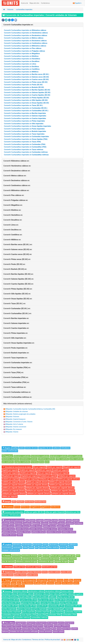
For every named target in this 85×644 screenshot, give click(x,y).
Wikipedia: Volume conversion (16, 427)
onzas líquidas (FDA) (29, 615)
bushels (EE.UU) (72, 600)
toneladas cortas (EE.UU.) (12, 629)
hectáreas (35, 462)
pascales (46, 556)
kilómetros (17, 545)
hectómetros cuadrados (40, 456)
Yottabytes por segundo (47, 479)
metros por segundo (33, 567)
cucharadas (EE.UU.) (56, 606)
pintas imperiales (54, 609)
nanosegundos (17, 580)
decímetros (54, 545)
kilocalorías (29, 502)
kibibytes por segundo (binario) (37, 488)
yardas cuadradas (76, 459)
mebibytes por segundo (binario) (62, 488)
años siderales (19, 586)
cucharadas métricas (22, 618)
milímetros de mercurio (31, 559)
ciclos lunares (67, 583)
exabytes (61, 523)
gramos (61, 623)
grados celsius (21, 572)
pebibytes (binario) (39, 532)
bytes (12, 523)
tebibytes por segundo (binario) (38, 491)
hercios (17, 507)
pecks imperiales (29, 612)
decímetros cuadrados (10, 459)
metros (45, 545)
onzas (59, 629)
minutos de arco (31, 448)
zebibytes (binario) (69, 532)
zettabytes (70, 523)
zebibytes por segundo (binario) (39, 493)
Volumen (10, 9)
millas (25, 547)
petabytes (53, 523)
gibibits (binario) (36, 526)
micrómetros (7, 547)
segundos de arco (45, 448)
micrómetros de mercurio (12, 559)
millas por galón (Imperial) (55, 512)
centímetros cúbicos (26, 594)
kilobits (32, 520)
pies (37, 547)
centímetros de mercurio (50, 559)
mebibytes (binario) (65, 529)
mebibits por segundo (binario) (14, 482)
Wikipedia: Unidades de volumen (17, 411)
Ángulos (7, 448)
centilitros (44, 597)
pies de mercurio (8, 561)
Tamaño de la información (13, 520)
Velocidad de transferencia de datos (17, 467)
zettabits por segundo (10, 473)
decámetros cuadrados (59, 456)
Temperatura (8, 572)
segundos (52, 580)
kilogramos (31, 623)
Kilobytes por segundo (60, 473)
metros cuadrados (75, 456)
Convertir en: (18, 25)
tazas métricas (8, 618)
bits (27, 520)
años (19, 583)
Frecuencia (8, 507)
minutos (60, 580)
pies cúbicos (54, 594)
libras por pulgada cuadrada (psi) (63, 556)
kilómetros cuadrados (22, 456)
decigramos (69, 623)
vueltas (15, 448)
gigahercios (46, 507)
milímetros (73, 545)
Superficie (7, 456)
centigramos (7, 626)
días (71, 580)
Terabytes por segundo (48, 476)
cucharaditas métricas (39, 618)
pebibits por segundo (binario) (13, 485)
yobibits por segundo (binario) (13, 488)
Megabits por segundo (72, 467)
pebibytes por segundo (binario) (63, 491)
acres (47, 462)
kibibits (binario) (8, 526)
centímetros (63, 545)
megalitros (79, 594)
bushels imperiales (43, 612)
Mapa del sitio (34, 3)
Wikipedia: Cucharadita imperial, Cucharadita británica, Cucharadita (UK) (30, 409)
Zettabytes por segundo (29, 479)
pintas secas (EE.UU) (46, 600)
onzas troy (66, 629)
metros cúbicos (67, 591)
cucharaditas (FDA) (69, 615)
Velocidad (7, 567)
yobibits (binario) (36, 529)
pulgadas (43, 547)
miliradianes (65, 448)
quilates (75, 629)
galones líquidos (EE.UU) (30, 603)
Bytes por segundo (44, 473)
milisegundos (42, 580)
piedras (47, 629)
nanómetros (17, 547)
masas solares (58, 632)
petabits (62, 520)
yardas (31, 547)
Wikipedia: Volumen (12, 417)
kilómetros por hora (50, 567)
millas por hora (19, 567)
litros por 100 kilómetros (11, 515)
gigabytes (36, 523)
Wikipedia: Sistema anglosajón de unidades (20, 414)
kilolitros (5, 597)
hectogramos (41, 623)
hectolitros (14, 597)
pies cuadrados (8, 462)
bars (40, 556)
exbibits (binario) (8, 529)
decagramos (52, 623)
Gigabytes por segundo (30, 476)
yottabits (5, 523)
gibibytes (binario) (9, 532)
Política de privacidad (52, 640)
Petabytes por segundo (67, 476)
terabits (55, 520)
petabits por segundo (44, 470)
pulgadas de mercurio (68, 559)
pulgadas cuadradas (22, 462)
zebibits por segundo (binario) (60, 485)
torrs (78, 556)
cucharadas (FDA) (54, 615)
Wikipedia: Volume (12, 432)
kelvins (45, 572)
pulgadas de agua (61, 561)
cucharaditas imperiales (24, 9)
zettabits (76, 520)
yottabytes (79, 523)
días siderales (7, 586)
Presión (6, 556)
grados (22, 448)
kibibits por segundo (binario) (68, 479)
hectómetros (27, 545)
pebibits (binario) (63, 526)
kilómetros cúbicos (20, 591)
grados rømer (32, 575)
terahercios (56, 507)
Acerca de (24, 3)
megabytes (27, 523)
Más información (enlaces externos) (18, 404)
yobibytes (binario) (9, 535)
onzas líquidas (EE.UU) (27, 606)
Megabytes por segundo (11, 476)
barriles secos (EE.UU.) (66, 597)
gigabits (48, 520)
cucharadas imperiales (73, 612)
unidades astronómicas (11, 550)
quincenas (6, 583)
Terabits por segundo (27, 470)
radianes (56, 448)
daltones (5, 632)
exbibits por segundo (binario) (37, 485)
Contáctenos (45, 3)
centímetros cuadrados (28, 459)
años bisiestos (28, 583)
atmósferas (16, 556)
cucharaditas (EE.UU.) (73, 606)
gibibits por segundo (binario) (37, 482)
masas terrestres (46, 632)
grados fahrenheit (34, 572)
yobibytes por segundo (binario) (63, 493)
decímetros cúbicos (9, 594)
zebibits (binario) (22, 529)
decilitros (36, 597)
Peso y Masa (8, 623)
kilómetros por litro (73, 512)
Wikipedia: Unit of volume (14, 424)
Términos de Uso (38, 640)
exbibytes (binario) (54, 532)
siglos (44, 583)
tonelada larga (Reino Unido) (33, 629)
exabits (69, 520)
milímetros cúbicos (42, 594)
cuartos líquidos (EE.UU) (50, 603)
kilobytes (18, 523)
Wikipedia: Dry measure (14, 429)
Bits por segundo (39, 467)
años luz (70, 547)
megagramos (21, 623)
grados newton (8, 575)
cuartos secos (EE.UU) (28, 600)
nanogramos (38, 626)
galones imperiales (24, 609)
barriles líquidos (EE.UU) (11, 603)
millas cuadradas (62, 459)
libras (54, 629)
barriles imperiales (9, 609)
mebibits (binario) (22, 526)
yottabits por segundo (28, 473)
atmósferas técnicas (29, 556)
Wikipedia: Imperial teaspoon (15, 419)
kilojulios (20, 502)
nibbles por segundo (10, 496)
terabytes (45, 523)
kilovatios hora (40, 502)
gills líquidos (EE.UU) (10, 606)
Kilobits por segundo (54, 467)
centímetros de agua (46, 561)
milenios (51, 583)
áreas (42, 462)
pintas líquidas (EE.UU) (69, 603)
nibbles (20, 535)
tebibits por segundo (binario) (60, 482)
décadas (37, 583)
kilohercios (25, 507)
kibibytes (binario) (50, 529)
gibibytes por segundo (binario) (14, 491)
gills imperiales (67, 609)
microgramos (27, 626)
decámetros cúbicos (53, 591)
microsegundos (30, 580)
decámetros (37, 545)
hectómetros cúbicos (36, 591)
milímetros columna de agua (26, 561)
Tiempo (6, 580)
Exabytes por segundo (10, 479)
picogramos (48, 626)
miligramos (17, 626)
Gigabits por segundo (10, 470)
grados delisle (66, 572)
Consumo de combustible (13, 512)
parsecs (63, 547)
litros (29, 597)
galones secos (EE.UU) (10, 600)
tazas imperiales (57, 612)
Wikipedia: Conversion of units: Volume (19, 422)
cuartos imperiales (39, 609)
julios (14, 502)
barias (71, 561)
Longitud (7, 545)
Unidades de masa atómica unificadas (24, 632)
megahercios (35, 507)
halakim (58, 583)
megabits (40, 520)
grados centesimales (10, 451)
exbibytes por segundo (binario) (14, 493)
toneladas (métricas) (62, 626)
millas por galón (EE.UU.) (34, 512)
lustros (76, 583)
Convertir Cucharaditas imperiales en (25, 30)
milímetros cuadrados (46, 459)
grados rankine (54, 572)
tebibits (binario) (50, 526)
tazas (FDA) (42, 615)
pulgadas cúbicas (67, 594)
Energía (6, 502)
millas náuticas (53, 547)
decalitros (23, 597)
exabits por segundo (61, 470)
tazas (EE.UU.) (42, 606)
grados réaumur (20, 575)
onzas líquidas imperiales (12, 612)
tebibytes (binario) (24, 532)
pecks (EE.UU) (60, 600)
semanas (77, 580)
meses (14, 583)
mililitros (53, 597)
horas (66, 580)
